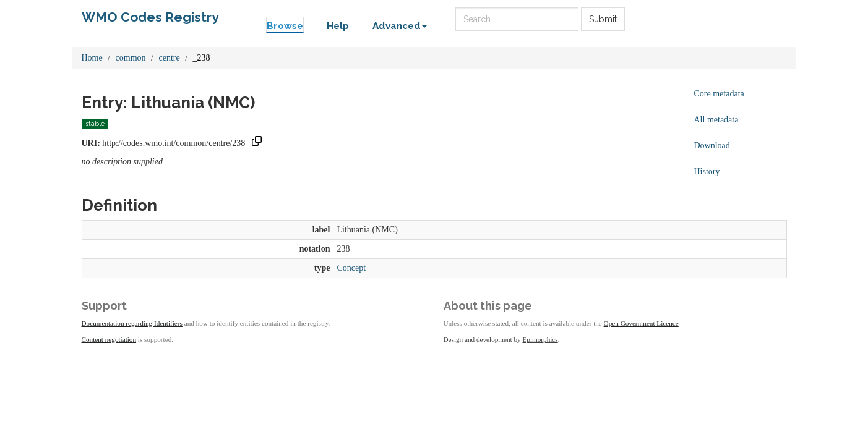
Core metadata (719, 94)
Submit (603, 19)
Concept (351, 268)
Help (338, 26)
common (131, 58)
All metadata (716, 120)
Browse (285, 26)
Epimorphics (540, 339)
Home (92, 58)
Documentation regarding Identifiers (132, 323)
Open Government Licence (641, 323)
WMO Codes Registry (150, 17)
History (707, 172)
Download (712, 146)
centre (170, 58)
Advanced (400, 26)
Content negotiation (109, 339)
